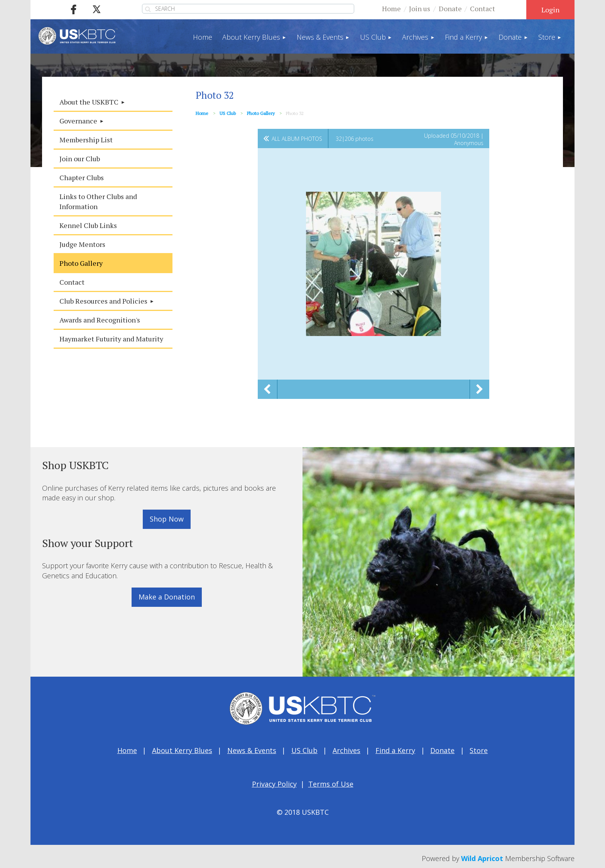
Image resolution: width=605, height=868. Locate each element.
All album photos (297, 139)
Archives (346, 750)
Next (480, 389)
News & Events (252, 750)
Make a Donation (167, 597)
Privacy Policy (274, 784)
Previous (267, 389)
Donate (450, 8)
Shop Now (167, 519)
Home (391, 8)
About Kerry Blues (182, 750)
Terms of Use (331, 784)
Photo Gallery (261, 113)
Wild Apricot (482, 858)
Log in (550, 10)
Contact (482, 8)
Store (479, 750)
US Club (228, 113)
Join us (420, 8)
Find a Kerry (395, 750)
